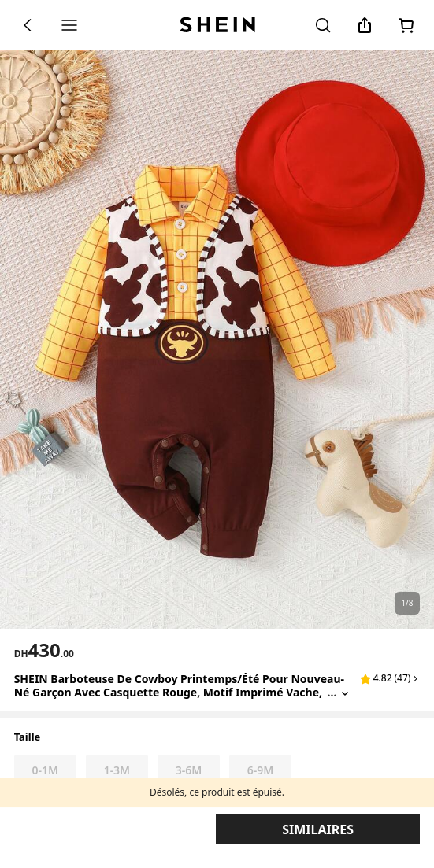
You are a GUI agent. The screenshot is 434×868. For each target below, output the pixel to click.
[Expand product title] (345, 693)
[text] (44, 650)
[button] (390, 678)
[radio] (45, 770)
